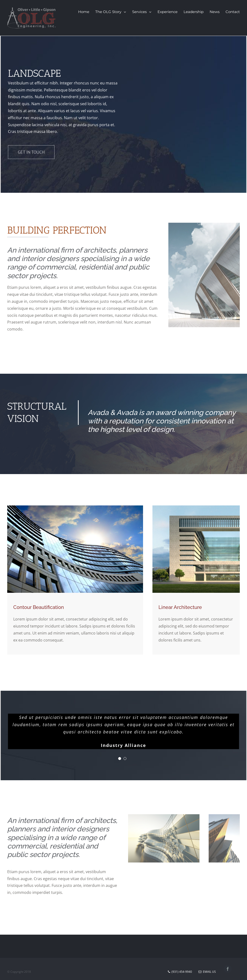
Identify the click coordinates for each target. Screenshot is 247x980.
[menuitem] (87, 12)
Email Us (207, 972)
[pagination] (120, 759)
